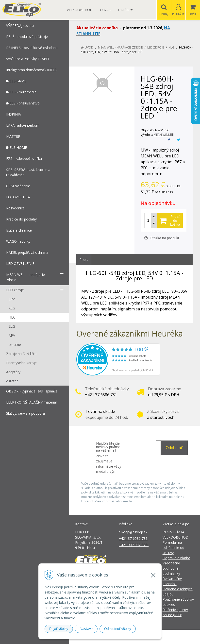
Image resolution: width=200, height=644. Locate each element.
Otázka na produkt (162, 238)
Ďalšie (125, 10)
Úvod (89, 47)
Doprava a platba (176, 558)
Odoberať (174, 448)
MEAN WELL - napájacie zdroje (120, 47)
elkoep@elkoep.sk (133, 532)
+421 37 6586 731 (133, 538)
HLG (171, 47)
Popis (84, 260)
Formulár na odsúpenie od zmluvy (173, 548)
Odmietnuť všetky (118, 629)
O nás (105, 10)
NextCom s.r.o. (188, 637)
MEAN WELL (164, 135)
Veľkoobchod (80, 10)
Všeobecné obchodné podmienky (171, 568)
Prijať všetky (59, 629)
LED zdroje (156, 47)
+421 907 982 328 (134, 545)
